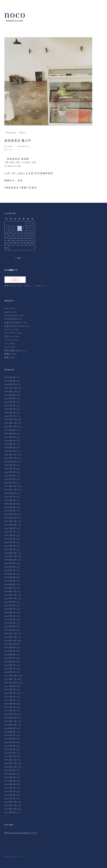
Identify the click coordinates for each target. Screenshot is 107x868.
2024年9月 (10, 430)
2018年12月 (11, 634)
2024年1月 (10, 451)
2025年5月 (10, 402)
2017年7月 (10, 693)
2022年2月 (10, 511)
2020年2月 (10, 584)
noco (10, 146)
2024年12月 (11, 419)
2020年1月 (10, 588)
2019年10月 (11, 598)
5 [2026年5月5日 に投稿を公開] (15, 228)
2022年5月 (10, 504)
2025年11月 (11, 391)
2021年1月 (10, 549)
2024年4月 (10, 444)
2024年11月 (11, 423)
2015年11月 (11, 763)
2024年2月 (10, 448)
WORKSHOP (11, 319)
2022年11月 (11, 490)
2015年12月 (11, 760)
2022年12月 (11, 486)
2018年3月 (10, 665)
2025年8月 (10, 398)
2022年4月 (10, 507)
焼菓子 (8, 354)
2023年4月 (10, 479)
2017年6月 (10, 697)
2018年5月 (10, 658)
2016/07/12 (23, 146)
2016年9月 (10, 728)
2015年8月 (10, 774)
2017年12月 (11, 676)
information (11, 315)
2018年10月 (11, 641)
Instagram (23, 847)
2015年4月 (10, 788)
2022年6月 (10, 500)
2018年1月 (10, 672)
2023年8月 (10, 465)
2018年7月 (10, 651)
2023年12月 (11, 455)
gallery (8, 312)
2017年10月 (11, 683)
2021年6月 (10, 535)
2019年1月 (10, 630)
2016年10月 (11, 725)
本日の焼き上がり (14, 351)
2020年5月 (10, 574)
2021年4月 (10, 542)
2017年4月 (10, 704)
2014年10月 (11, 809)
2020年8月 (10, 567)
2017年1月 (10, 714)
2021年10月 (11, 525)
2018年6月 (10, 655)
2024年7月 (10, 437)
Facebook (15, 847)
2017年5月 (10, 700)
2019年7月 (10, 609)
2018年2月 (10, 669)
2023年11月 (11, 458)
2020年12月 (11, 553)
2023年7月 (10, 469)
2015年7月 (10, 777)
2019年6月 (10, 612)
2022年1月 (10, 514)
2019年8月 (10, 605)
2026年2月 (10, 384)
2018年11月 (11, 637)
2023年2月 (10, 483)
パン (7, 344)
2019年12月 (11, 591)
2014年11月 (11, 805)
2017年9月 (10, 686)
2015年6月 (10, 781)
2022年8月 (10, 493)
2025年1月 (10, 416)
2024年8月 (10, 434)
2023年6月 (10, 472)
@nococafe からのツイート (21, 833)
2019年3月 (10, 623)
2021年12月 (11, 518)
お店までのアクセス (15, 326)
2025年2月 (10, 413)
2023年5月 (10, 476)
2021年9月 (10, 528)
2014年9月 (10, 812)
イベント (9, 150)
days (7, 308)
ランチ (8, 347)
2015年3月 (10, 791)
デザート (9, 336)
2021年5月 (10, 539)
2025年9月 (10, 395)
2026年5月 (10, 377)
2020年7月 (10, 570)
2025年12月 (11, 388)
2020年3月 (10, 581)
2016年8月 (10, 732)
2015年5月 (10, 784)
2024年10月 (11, 426)
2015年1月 (10, 798)
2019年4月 (10, 620)
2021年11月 (11, 521)
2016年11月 (11, 721)
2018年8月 (10, 648)
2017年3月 (10, 707)
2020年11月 (11, 556)
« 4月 (18, 258)
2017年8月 (10, 690)
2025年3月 (10, 409)
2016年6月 (10, 739)
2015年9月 (10, 770)
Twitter (7, 847)
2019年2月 (10, 626)
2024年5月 (10, 441)
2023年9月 (10, 462)
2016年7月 (10, 735)
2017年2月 (10, 711)
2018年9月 (10, 644)
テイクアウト (11, 333)
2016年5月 (10, 742)
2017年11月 (11, 679)
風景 (7, 357)
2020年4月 (10, 577)
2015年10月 (11, 767)
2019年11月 (11, 595)
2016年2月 (10, 753)
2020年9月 (10, 563)
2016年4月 (10, 746)
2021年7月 (10, 532)
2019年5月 (10, 616)
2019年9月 (10, 602)
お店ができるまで (14, 322)
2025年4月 (10, 405)
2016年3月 (10, 749)
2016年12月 (11, 718)
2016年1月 (10, 756)
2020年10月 (11, 560)
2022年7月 (10, 497)
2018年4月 (10, 662)
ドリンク (9, 340)
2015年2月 (10, 795)
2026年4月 (10, 381)
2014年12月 (11, 802)
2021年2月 (10, 546)
